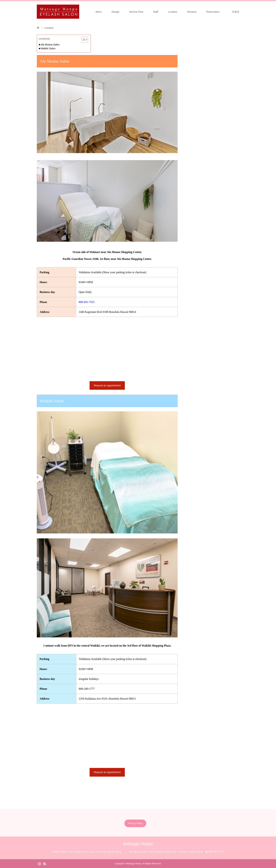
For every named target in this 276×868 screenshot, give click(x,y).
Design (115, 12)
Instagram (39, 863)
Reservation (213, 12)
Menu (99, 12)
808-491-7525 (87, 302)
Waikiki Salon (48, 48)
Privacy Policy (135, 823)
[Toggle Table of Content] (83, 40)
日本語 (237, 12)
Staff (156, 12)
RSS (45, 863)
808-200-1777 (87, 689)
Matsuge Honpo (138, 844)
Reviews (192, 12)
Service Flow (136, 12)
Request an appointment (107, 385)
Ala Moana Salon (50, 45)
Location (173, 12)
